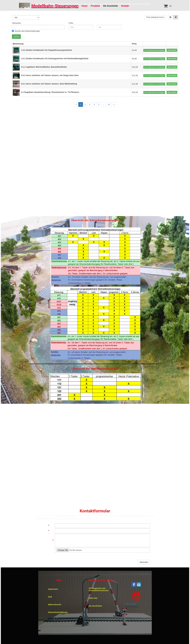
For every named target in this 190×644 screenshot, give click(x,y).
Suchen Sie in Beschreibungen (26, 31)
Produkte (95, 6)
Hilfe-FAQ (93, 598)
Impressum (53, 589)
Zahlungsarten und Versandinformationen (99, 589)
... (103, 104)
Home (85, 6)
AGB (50, 597)
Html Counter (131, 604)
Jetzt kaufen (172, 50)
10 (109, 104)
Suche (16, 37)
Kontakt (125, 6)
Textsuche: (17, 23)
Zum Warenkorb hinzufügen (154, 50)
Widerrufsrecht (55, 605)
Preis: (71, 23)
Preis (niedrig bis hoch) (155, 17)
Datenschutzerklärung (58, 612)
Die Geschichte (111, 6)
